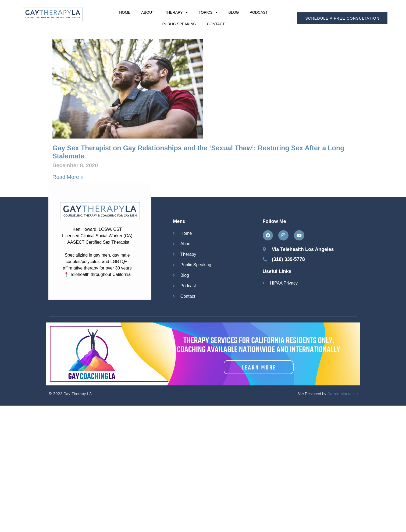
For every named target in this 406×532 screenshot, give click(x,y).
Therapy (177, 12)
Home (125, 12)
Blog (234, 12)
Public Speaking (179, 24)
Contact (216, 24)
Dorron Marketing (343, 394)
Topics (208, 12)
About (148, 12)
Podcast (259, 12)
